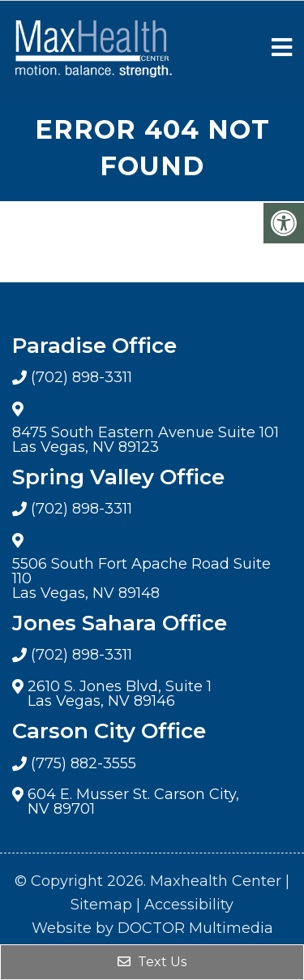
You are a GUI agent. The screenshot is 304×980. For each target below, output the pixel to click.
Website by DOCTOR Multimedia (152, 928)
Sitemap (101, 905)
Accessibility (189, 905)
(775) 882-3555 (83, 763)
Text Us (152, 962)
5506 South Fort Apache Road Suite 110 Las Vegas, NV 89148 (141, 578)
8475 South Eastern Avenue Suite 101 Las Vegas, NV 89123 (146, 440)
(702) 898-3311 (81, 377)
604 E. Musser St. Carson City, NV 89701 (133, 802)
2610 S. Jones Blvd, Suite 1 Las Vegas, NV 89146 (120, 694)
